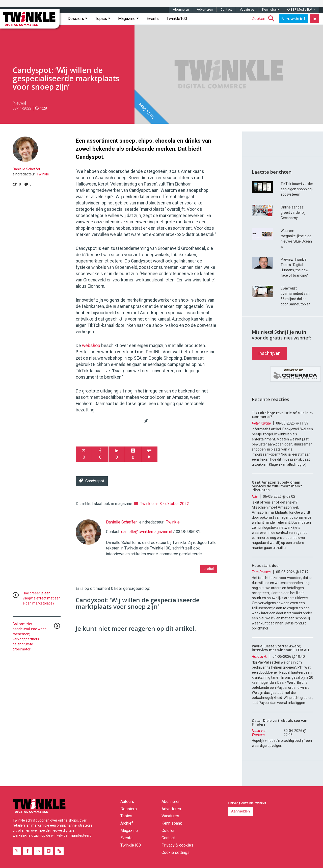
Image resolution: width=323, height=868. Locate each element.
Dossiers (77, 19)
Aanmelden (240, 811)
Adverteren (205, 9)
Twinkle (43, 174)
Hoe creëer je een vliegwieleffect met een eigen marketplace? (42, 598)
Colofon (168, 831)
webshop (91, 346)
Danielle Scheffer (26, 169)
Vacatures (247, 9)
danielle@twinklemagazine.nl (147, 532)
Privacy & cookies (177, 845)
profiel (209, 569)
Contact (226, 9)
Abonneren (181, 9)
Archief (127, 823)
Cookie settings (176, 852)
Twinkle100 (177, 19)
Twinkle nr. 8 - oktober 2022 (165, 504)
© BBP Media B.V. (301, 9)
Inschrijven (269, 353)
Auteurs (127, 801)
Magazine (128, 19)
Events (153, 19)
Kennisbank (271, 9)
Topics (103, 19)
